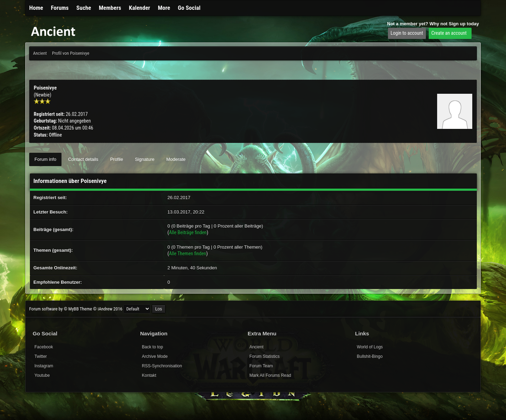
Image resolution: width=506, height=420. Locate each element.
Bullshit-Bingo (370, 356)
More (164, 8)
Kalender (140, 8)
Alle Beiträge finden (188, 232)
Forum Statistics (265, 356)
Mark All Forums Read (270, 375)
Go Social (189, 8)
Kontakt (149, 375)
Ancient (40, 53)
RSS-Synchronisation (162, 366)
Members (110, 8)
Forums (60, 8)
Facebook (44, 347)
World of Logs (370, 347)
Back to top (153, 347)
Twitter (41, 356)
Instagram (44, 366)
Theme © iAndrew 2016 (101, 309)
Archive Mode (155, 356)
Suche (84, 8)
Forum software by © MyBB (54, 309)
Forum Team (261, 366)
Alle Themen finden (188, 254)
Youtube (42, 375)
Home (36, 8)
